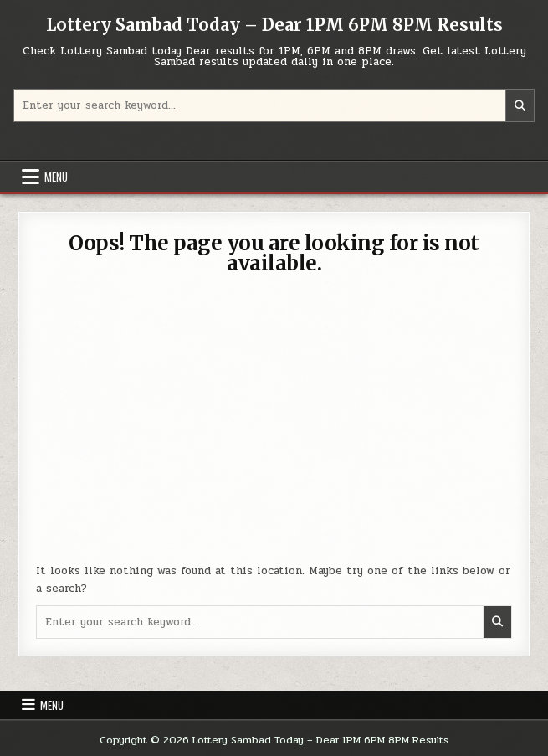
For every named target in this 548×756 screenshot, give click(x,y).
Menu (56, 177)
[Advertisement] (274, 429)
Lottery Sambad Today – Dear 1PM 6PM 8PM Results (274, 25)
